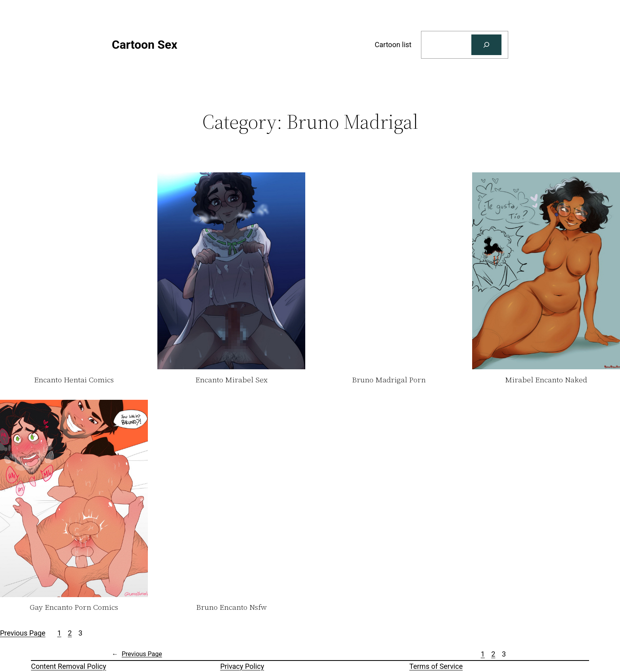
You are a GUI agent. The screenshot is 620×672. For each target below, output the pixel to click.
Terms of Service (436, 666)
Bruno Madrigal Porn (389, 380)
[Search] (486, 45)
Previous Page (23, 633)
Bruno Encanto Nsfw (232, 607)
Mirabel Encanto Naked (546, 380)
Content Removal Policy (69, 666)
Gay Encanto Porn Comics (74, 607)
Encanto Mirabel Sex (232, 380)
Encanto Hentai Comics (74, 380)
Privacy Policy (242, 666)
